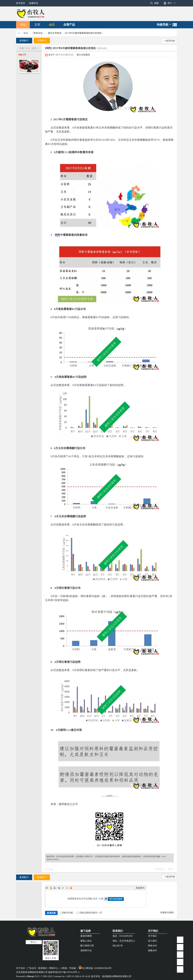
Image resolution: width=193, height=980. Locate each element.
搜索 (156, 3)
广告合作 (32, 968)
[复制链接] (102, 48)
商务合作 (152, 946)
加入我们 (152, 941)
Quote (63, 888)
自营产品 (69, 25)
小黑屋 (64, 968)
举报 (170, 869)
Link (59, 888)
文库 (37, 25)
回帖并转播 (66, 913)
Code (67, 888)
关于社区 (21, 968)
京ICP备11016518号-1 (68, 972)
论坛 (23, 25)
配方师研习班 (87, 946)
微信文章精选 (55, 33)
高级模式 (140, 888)
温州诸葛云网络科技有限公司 (117, 976)
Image (55, 888)
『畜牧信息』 (38, 33)
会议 (52, 25)
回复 (51, 869)
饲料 (57, 235)
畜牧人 (19, 33)
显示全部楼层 (83, 55)
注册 (101, 899)
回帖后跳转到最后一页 (89, 913)
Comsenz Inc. (59, 976)
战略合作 (152, 950)
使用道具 (159, 869)
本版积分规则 (167, 913)
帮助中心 (54, 968)
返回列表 (171, 41)
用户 (170, 3)
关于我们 (153, 931)
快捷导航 (163, 25)
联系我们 (118, 931)
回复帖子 (42, 41)
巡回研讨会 (86, 950)
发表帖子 (24, 41)
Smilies (71, 888)
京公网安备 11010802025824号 (95, 968)
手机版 (73, 968)
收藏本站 (34, 3)
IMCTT (22, 55)
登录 (95, 899)
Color (51, 888)
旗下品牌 (86, 931)
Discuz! (31, 976)
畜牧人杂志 (86, 941)
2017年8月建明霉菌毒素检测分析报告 (83, 33)
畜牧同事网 (86, 936)
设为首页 (21, 3)
